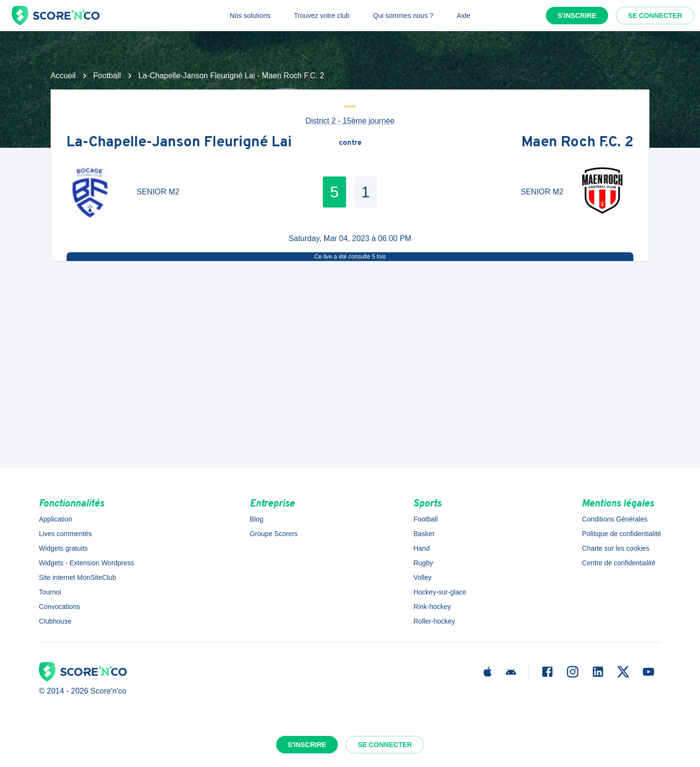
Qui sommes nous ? (403, 16)
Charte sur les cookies (616, 548)
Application (56, 519)
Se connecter (655, 16)
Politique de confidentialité (621, 534)
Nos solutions (250, 16)
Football (107, 76)
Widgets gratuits (63, 548)
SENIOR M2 (158, 192)
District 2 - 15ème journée (350, 121)
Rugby (423, 563)
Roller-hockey (434, 621)
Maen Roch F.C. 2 (577, 143)
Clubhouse (55, 621)
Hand (421, 548)
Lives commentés (65, 534)
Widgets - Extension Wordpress (87, 563)
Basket (424, 534)
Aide (464, 16)
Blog (257, 519)
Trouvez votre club (322, 16)
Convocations (60, 607)
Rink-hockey (432, 607)
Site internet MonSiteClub (78, 577)
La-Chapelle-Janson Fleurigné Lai (179, 143)
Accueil (63, 76)
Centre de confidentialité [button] (619, 563)
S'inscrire (577, 16)
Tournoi (50, 592)
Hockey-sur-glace (440, 592)
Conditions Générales (615, 519)
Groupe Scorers (274, 534)
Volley (422, 577)
